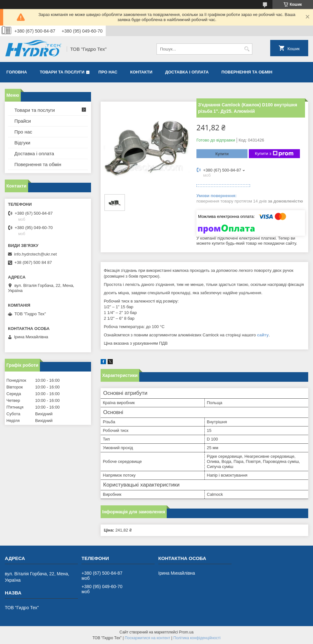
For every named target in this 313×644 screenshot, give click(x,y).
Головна (17, 72)
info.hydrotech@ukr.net (35, 254)
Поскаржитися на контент (148, 638)
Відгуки (22, 143)
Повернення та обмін (247, 72)
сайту (263, 335)
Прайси (23, 121)
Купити (222, 154)
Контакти (141, 72)
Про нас (108, 72)
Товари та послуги (62, 72)
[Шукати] (247, 49)
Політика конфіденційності (197, 638)
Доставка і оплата (187, 72)
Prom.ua (186, 632)
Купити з (274, 154)
